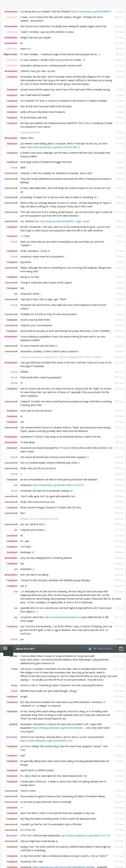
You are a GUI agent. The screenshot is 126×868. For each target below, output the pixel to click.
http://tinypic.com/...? (39, 720)
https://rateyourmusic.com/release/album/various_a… (69, 306)
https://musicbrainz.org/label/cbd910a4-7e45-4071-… (48, 475)
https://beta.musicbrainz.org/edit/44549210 (78, 392)
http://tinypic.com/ (95, 711)
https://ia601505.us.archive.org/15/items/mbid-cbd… (47, 455)
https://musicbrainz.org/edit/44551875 (40, 576)
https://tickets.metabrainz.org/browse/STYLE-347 (85, 191)
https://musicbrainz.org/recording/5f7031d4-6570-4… (48, 522)
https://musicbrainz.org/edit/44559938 (86, 772)
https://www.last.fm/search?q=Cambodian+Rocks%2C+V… (72, 260)
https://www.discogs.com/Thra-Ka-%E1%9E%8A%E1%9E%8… (65, 223)
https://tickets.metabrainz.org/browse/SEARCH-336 (46, 96)
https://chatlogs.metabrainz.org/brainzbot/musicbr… (59, 83)
